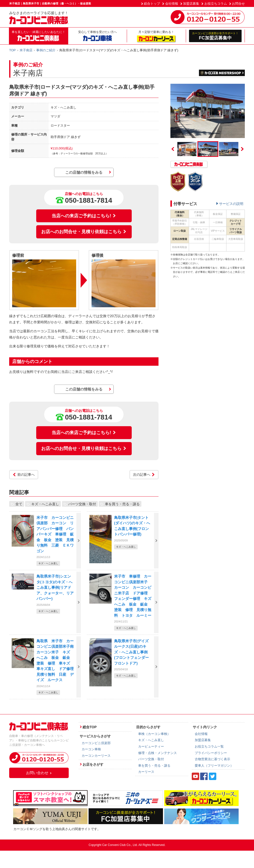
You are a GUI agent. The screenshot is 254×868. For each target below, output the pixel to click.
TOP (13, 50)
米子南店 (26, 50)
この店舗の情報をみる (84, 172)
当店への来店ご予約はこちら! (84, 216)
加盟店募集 (191, 4)
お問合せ (238, 4)
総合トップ (152, 4)
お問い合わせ (39, 773)
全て (19, 504)
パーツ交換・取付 (82, 504)
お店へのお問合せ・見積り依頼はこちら (84, 232)
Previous (173, 149)
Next (242, 149)
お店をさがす (93, 764)
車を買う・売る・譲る (122, 504)
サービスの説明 (231, 204)
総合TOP (90, 727)
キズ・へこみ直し (45, 504)
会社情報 (172, 4)
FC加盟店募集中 (215, 36)
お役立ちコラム (216, 4)
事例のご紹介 (46, 50)
